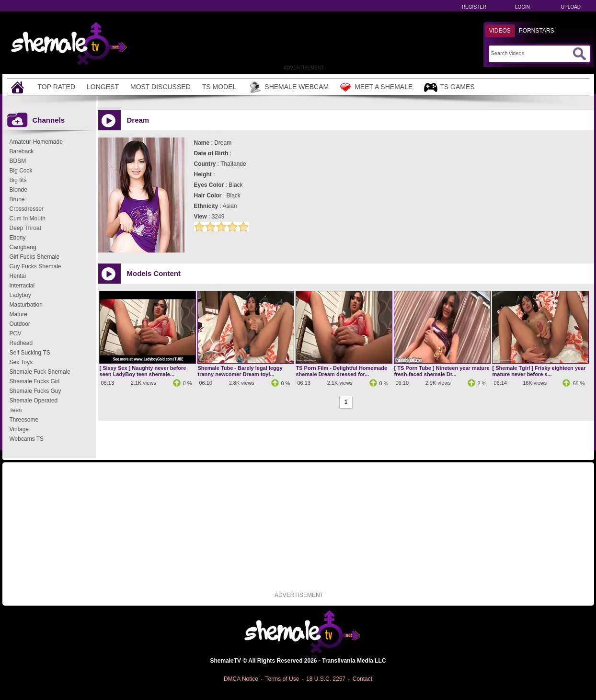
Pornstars (537, 31)
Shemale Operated (34, 401)
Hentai (18, 276)
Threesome (24, 420)
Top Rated (57, 87)
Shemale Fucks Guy (35, 391)
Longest (103, 87)
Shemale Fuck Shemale (40, 372)
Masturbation (26, 305)
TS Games (449, 87)
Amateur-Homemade (36, 142)
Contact (362, 679)
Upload (571, 7)
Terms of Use (282, 679)
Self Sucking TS (30, 353)
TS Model (219, 87)
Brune (17, 199)
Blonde (18, 190)
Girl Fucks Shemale (35, 257)
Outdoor (20, 324)
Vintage (19, 429)
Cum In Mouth (28, 218)
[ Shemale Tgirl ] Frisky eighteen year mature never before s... (539, 371)
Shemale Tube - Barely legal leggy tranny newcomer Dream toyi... (240, 371)
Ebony (18, 238)
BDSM (18, 161)
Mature (18, 314)
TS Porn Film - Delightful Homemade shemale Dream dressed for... (342, 371)
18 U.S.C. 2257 (326, 679)
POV (16, 333)
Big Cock (21, 171)
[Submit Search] (579, 54)
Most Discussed (160, 87)
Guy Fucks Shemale (35, 266)
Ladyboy (20, 295)
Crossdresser (27, 209)
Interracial (22, 286)
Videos (500, 31)
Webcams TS (27, 439)
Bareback (22, 151)
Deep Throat (26, 228)
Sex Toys (21, 362)
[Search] (531, 53)
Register (474, 7)
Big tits (18, 180)
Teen (16, 410)
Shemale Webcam (288, 87)
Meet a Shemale (376, 87)
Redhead (21, 343)
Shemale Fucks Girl (35, 381)
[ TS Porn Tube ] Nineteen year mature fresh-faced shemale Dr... (442, 371)
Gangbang (23, 247)
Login (522, 7)
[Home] (19, 87)
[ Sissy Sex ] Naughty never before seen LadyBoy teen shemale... (143, 371)
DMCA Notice (241, 679)
